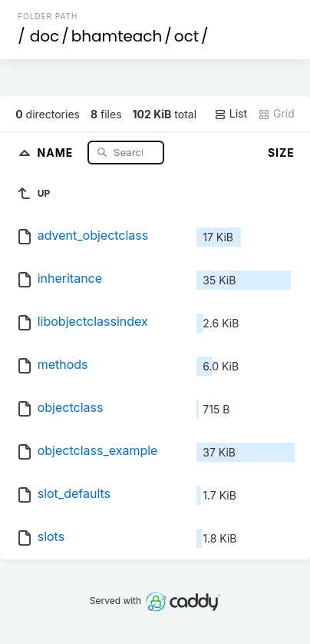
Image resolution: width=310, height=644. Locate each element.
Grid (276, 114)
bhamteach (117, 36)
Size (281, 153)
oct (186, 36)
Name (57, 152)
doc (45, 36)
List (231, 114)
